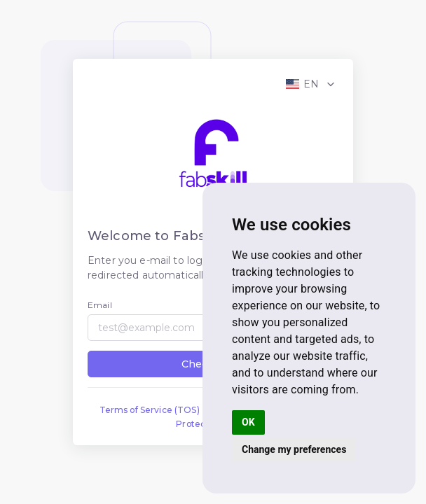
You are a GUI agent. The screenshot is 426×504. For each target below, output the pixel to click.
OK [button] (248, 422)
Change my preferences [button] (294, 449)
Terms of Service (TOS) (150, 410)
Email (100, 305)
